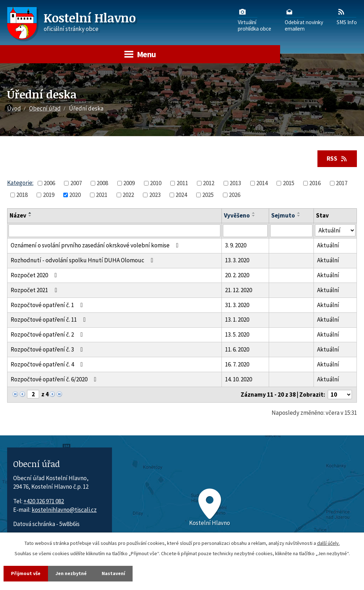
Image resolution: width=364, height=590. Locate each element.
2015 (289, 183)
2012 (209, 183)
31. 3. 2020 (237, 305)
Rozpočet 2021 (35, 290)
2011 (182, 183)
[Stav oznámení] (335, 230)
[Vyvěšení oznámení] (245, 231)
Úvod (14, 108)
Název (18, 215)
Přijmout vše (26, 573)
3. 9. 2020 (236, 245)
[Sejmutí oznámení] (291, 231)
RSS (337, 159)
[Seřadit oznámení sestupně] (30, 216)
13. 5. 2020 (237, 334)
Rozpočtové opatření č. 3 (48, 349)
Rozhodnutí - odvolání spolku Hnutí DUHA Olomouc (83, 260)
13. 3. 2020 (237, 260)
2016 (315, 183)
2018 (22, 195)
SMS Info (347, 16)
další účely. (328, 543)
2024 (181, 195)
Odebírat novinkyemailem (304, 20)
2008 (102, 183)
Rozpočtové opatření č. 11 (50, 320)
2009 (129, 183)
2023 (155, 195)
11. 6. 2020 (237, 349)
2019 (49, 195)
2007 (76, 183)
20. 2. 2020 (237, 275)
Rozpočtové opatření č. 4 (48, 364)
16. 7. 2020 (237, 364)
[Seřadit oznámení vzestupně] (30, 213)
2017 (342, 183)
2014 (262, 183)
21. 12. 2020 (239, 290)
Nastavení (113, 573)
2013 (235, 183)
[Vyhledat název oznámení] (114, 231)
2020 (75, 195)
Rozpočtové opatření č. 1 (48, 305)
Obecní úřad (45, 108)
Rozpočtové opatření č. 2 (48, 334)
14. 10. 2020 (239, 379)
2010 (156, 183)
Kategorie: (20, 183)
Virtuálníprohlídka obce (255, 20)
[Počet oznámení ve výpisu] (340, 395)
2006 (49, 183)
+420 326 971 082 (44, 501)
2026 (235, 195)
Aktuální (328, 245)
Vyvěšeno (237, 215)
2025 (208, 195)
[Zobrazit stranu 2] (33, 394)
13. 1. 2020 (237, 320)
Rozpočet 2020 (35, 275)
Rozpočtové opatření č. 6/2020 (55, 379)
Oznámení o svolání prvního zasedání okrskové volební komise (96, 245)
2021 (102, 195)
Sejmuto (283, 215)
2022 (128, 195)
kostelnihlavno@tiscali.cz (64, 510)
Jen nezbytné (71, 573)
